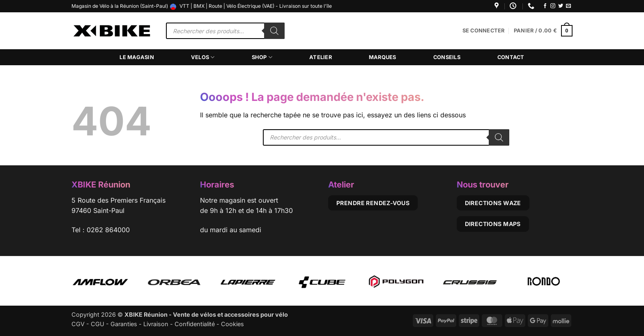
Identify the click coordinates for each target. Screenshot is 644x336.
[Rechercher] (274, 31)
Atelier (321, 57)
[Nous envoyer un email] (568, 6)
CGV (78, 324)
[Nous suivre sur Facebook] (545, 6)
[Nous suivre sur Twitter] (561, 6)
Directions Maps (493, 224)
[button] (484, 31)
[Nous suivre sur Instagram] (553, 6)
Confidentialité (195, 324)
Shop (262, 57)
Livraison (156, 324)
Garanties (124, 324)
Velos (203, 57)
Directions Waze (493, 203)
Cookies (232, 324)
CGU (98, 324)
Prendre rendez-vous (373, 203)
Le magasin (137, 57)
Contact (511, 57)
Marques (383, 57)
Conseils (447, 57)
